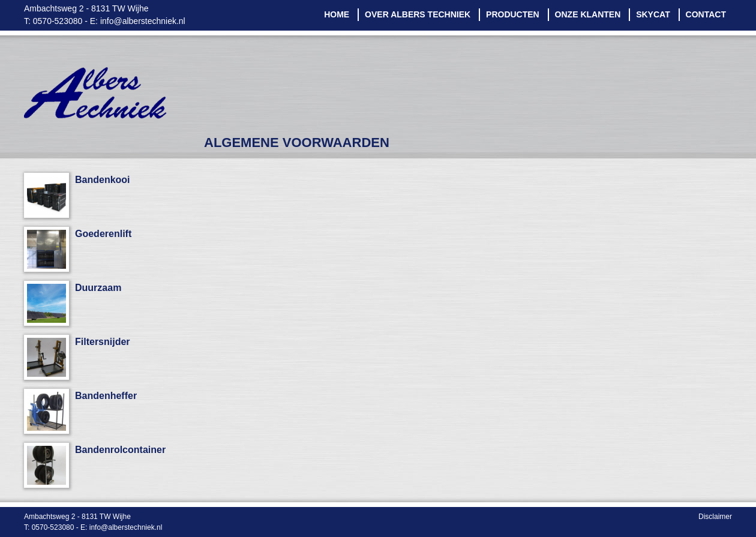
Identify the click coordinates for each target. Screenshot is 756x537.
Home (337, 14)
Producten (513, 14)
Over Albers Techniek (418, 14)
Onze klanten (588, 14)
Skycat (653, 14)
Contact (706, 14)
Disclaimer (715, 517)
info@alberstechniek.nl (143, 21)
